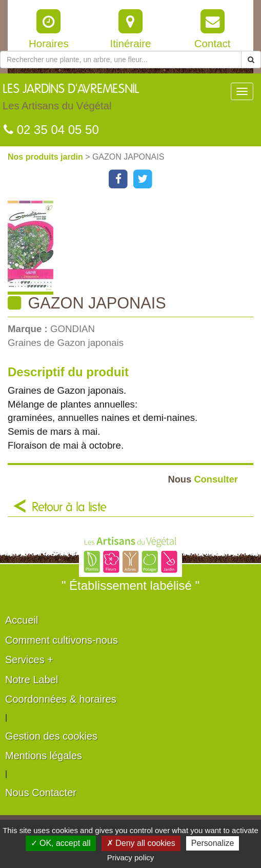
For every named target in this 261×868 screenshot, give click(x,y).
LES (71, 100)
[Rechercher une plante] (121, 60)
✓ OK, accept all (61, 843)
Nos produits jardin (46, 157)
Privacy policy (131, 857)
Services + (29, 660)
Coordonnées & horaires (61, 699)
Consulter (203, 479)
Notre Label (32, 680)
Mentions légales (44, 756)
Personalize (213, 843)
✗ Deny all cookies (141, 843)
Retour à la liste (69, 508)
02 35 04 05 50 (51, 130)
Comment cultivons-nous (62, 640)
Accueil (22, 620)
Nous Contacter (41, 793)
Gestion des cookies (51, 736)
